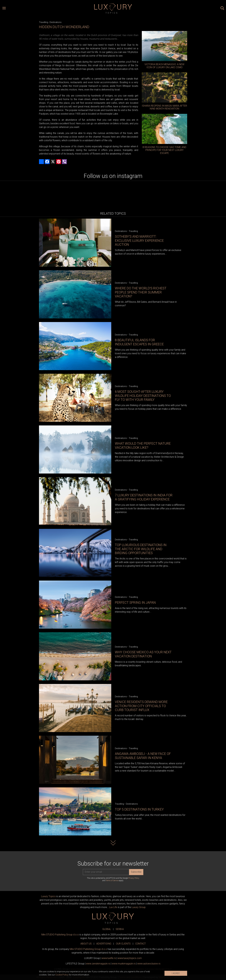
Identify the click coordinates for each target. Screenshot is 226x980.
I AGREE (176, 973)
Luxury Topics (48, 896)
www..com (130, 958)
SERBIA (120, 929)
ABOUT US (86, 944)
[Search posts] (222, 9)
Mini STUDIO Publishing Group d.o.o (60, 935)
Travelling (44, 22)
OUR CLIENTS (123, 944)
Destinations (56, 22)
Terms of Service (112, 881)
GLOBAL (107, 929)
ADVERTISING (104, 944)
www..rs (109, 958)
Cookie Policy (62, 975)
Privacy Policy (134, 878)
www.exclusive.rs (149, 964)
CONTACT (141, 944)
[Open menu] (4, 9)
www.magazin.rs (98, 964)
